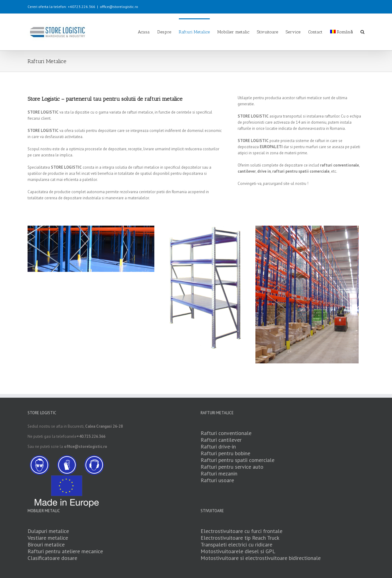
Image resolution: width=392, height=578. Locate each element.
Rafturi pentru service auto (232, 467)
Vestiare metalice (48, 538)
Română (341, 32)
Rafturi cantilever (221, 440)
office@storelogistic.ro (119, 7)
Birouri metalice (46, 544)
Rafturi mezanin (219, 473)
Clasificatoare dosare (52, 558)
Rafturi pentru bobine (225, 453)
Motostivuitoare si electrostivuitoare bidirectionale (261, 558)
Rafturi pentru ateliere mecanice (65, 551)
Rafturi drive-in (218, 447)
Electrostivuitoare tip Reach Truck (240, 538)
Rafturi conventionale (226, 433)
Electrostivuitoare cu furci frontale (241, 531)
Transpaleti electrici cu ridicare (236, 544)
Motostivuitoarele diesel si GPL (238, 551)
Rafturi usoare (217, 480)
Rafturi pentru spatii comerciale (237, 460)
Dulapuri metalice (48, 531)
